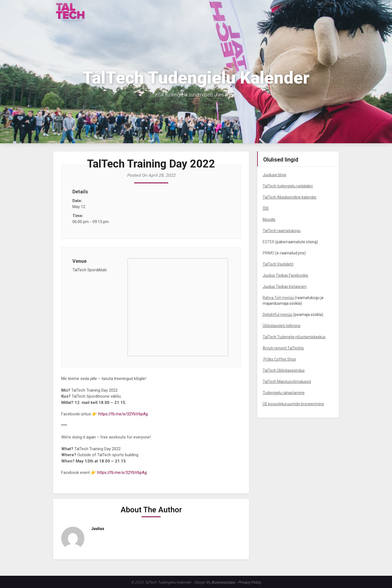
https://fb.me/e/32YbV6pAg (123, 414)
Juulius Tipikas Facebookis (285, 275)
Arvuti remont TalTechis (283, 348)
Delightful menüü (278, 315)
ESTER (269, 242)
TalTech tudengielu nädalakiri (288, 186)
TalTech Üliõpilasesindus (284, 370)
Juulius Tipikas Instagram (285, 287)
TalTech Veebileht (278, 264)
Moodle (269, 220)
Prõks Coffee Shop (279, 359)
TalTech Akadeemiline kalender (290, 197)
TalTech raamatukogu (282, 231)
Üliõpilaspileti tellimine (282, 326)
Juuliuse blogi (274, 175)
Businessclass (223, 582)
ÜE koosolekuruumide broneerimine (293, 404)
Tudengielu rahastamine (284, 393)
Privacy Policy (249, 582)
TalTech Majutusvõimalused (287, 382)
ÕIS (266, 208)
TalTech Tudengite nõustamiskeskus (294, 337)
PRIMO (269, 253)
